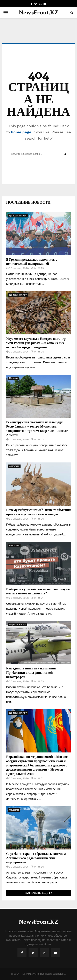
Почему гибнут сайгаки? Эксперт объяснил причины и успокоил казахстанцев (38, 512)
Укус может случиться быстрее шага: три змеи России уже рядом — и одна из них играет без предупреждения (37, 343)
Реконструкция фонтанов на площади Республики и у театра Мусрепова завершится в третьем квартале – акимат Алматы (37, 428)
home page (21, 132)
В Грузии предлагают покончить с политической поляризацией (32, 261)
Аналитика (14, 466)
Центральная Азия (18, 216)
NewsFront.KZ (38, 13)
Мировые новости (18, 625)
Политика (14, 378)
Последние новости (28, 202)
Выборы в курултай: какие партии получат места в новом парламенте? (38, 591)
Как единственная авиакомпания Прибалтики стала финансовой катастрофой (31, 672)
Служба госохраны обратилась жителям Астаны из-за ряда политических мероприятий (36, 858)
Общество (14, 810)
